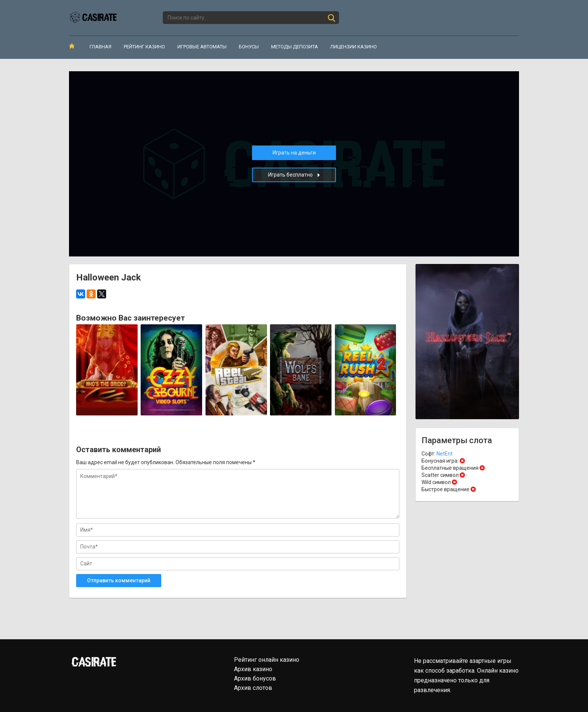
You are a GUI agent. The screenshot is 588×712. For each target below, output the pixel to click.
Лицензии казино (354, 47)
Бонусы (249, 47)
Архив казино (253, 669)
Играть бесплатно (294, 175)
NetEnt (445, 454)
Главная (100, 47)
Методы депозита (295, 47)
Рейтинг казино (144, 47)
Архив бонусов (255, 678)
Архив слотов (253, 688)
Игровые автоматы (202, 47)
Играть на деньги (294, 153)
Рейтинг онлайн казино (267, 660)
